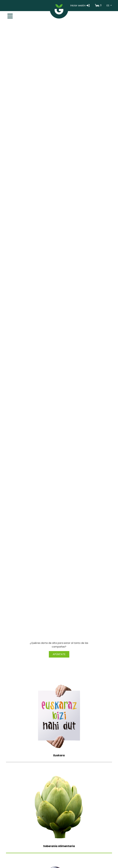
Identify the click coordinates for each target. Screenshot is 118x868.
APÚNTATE (59, 654)
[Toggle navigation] (8, 15)
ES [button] (108, 5)
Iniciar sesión (80, 5)
